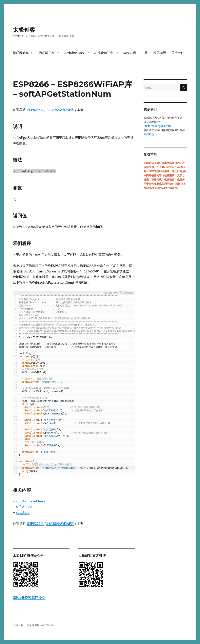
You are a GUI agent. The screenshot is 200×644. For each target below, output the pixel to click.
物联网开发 (47, 53)
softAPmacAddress (30, 501)
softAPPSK (24, 507)
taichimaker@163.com (157, 126)
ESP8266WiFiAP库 (60, 110)
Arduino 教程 (74, 53)
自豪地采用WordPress (40, 625)
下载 (145, 53)
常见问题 (160, 53)
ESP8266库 (35, 110)
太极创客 (24, 30)
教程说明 (130, 53)
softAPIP (23, 512)
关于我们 (178, 53)
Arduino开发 (104, 53)
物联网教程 (21, 53)
